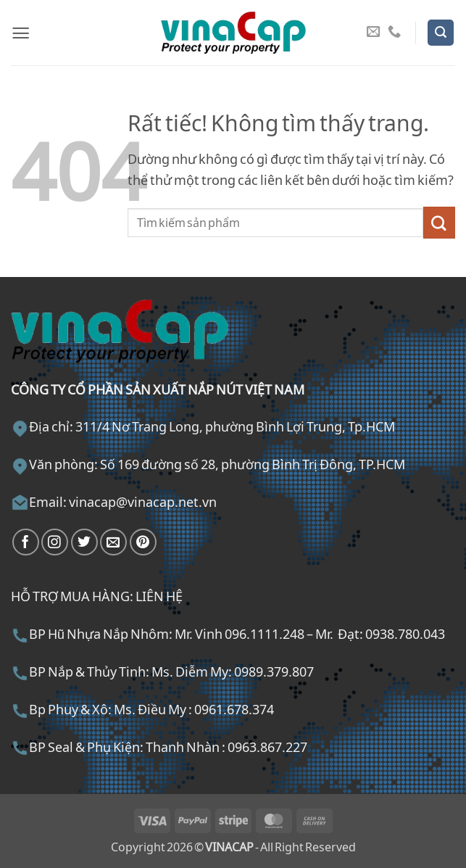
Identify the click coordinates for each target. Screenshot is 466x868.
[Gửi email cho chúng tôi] (373, 32)
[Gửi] (439, 223)
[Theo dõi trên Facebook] (26, 542)
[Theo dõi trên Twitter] (84, 542)
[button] (21, 33)
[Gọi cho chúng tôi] (394, 32)
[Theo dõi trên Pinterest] (143, 542)
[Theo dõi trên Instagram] (55, 542)
